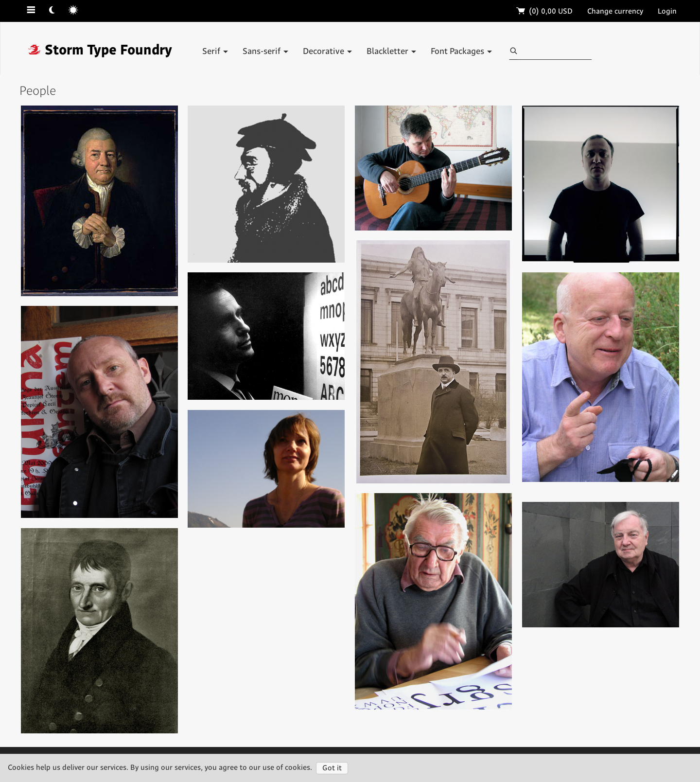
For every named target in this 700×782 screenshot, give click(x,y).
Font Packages (461, 52)
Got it (332, 768)
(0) (545, 11)
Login (667, 11)
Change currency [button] (615, 11)
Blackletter (391, 52)
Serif (215, 52)
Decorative (327, 52)
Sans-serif (265, 52)
